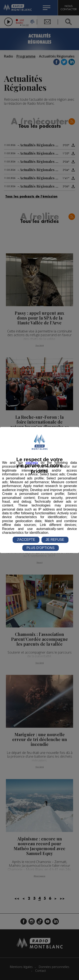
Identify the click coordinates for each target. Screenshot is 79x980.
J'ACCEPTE (26, 540)
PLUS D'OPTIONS (41, 548)
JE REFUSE (55, 540)
